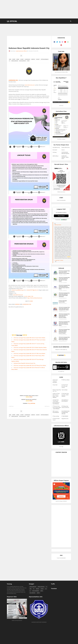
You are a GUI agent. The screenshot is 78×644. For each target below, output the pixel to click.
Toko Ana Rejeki (64, 390)
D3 (34, 589)
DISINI (31, 397)
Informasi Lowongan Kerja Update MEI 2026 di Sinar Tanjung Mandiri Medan (64, 308)
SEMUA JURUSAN (15, 61)
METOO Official (56, 156)
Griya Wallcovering (56, 147)
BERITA (38, 593)
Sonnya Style (55, 385)
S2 (30, 591)
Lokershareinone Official (21, 51)
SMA (31, 589)
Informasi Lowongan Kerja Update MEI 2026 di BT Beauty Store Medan (30, 365)
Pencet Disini (61, 216)
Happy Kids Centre (65, 419)
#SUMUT (38, 59)
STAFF (28, 61)
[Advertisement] (39, 9)
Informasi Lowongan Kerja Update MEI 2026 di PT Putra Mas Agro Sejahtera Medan (64, 287)
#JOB (10, 59)
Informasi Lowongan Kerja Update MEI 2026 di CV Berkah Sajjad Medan (64, 338)
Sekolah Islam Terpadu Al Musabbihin (55, 381)
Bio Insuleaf (55, 150)
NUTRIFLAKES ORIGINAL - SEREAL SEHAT (65, 157)
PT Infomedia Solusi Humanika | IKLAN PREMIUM (65, 395)
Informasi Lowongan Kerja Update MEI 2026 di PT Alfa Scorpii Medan (29, 353)
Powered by (61, 220)
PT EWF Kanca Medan (66, 380)
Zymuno (63, 150)
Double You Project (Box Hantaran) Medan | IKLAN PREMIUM (56, 395)
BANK (42, 591)
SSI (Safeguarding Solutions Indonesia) (65, 407)
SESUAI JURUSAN (22, 61)
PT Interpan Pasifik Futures (56, 419)
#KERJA (18, 59)
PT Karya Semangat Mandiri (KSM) (63, 301)
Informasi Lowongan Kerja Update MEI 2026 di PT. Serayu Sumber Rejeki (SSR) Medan (64, 295)
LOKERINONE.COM (13, 80)
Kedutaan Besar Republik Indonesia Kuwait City (25, 363)
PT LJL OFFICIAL (32, 403)
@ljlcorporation (58, 225)
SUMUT (42, 589)
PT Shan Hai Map (56, 416)
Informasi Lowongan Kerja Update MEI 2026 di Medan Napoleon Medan (30, 347)
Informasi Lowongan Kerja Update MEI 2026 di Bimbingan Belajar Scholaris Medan (64, 331)
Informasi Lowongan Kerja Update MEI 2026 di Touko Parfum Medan (29, 338)
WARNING (17, 304)
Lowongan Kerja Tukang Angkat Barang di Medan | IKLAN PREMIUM (56, 402)
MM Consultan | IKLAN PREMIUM (56, 412)
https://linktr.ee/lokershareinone (35, 298)
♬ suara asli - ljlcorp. (59, 260)
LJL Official (12, 21)
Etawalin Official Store (66, 147)
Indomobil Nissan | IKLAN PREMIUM (65, 401)
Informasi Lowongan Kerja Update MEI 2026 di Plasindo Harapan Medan (64, 272)
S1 (10, 61)
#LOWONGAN (27, 59)
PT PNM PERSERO (65, 416)
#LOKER (22, 59)
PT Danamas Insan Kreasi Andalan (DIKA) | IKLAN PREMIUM (57, 407)
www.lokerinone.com (30, 85)
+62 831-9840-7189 (28, 296)
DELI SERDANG (32, 593)
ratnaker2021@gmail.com (32, 290)
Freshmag (55, 152)
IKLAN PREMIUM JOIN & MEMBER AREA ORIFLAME (65, 412)
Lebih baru (11, 406)
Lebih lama (47, 406)
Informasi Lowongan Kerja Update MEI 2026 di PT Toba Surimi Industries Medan (64, 324)
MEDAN (38, 589)
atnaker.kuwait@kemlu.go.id (18, 290)
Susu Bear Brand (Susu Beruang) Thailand (65, 386)
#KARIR (14, 59)
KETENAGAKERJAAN (45, 59)
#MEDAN (33, 59)
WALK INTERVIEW (36, 591)
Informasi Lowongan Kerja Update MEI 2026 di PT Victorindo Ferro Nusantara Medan (64, 316)
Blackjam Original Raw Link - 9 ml (57, 391)
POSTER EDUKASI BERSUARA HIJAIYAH (65, 153)
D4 (46, 589)
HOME (31, 301)
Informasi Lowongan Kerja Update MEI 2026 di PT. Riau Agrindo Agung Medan (64, 279)
